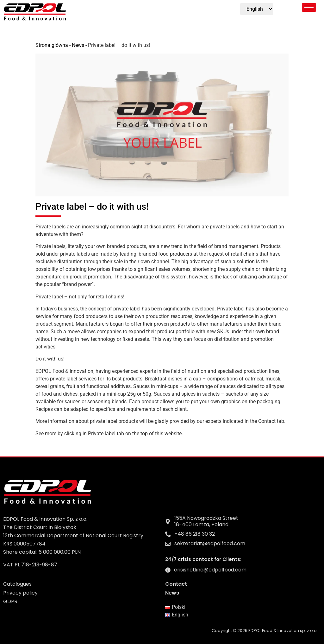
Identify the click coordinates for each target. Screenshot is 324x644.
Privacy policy (20, 593)
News (78, 45)
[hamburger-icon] (309, 7)
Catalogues (17, 584)
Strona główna (52, 45)
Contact (176, 584)
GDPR (10, 601)
